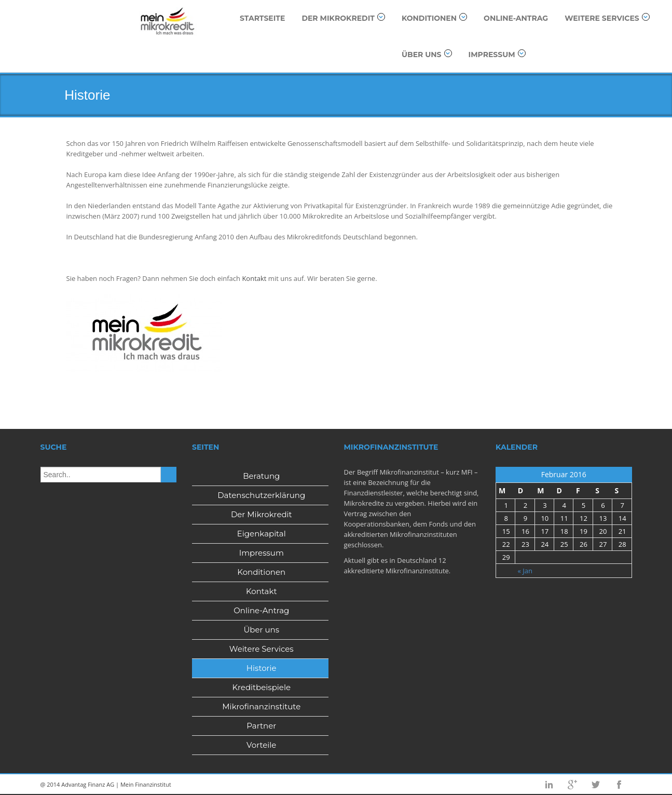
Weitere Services (607, 18)
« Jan (525, 571)
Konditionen (434, 18)
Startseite (262, 18)
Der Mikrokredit (343, 18)
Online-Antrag (516, 18)
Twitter (596, 785)
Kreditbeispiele (261, 687)
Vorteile (261, 745)
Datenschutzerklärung (261, 495)
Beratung (261, 476)
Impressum (497, 54)
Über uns (427, 54)
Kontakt (254, 278)
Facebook (619, 785)
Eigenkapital (262, 534)
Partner (261, 726)
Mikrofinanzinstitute (261, 706)
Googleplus (572, 785)
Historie (262, 668)
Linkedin (549, 785)
